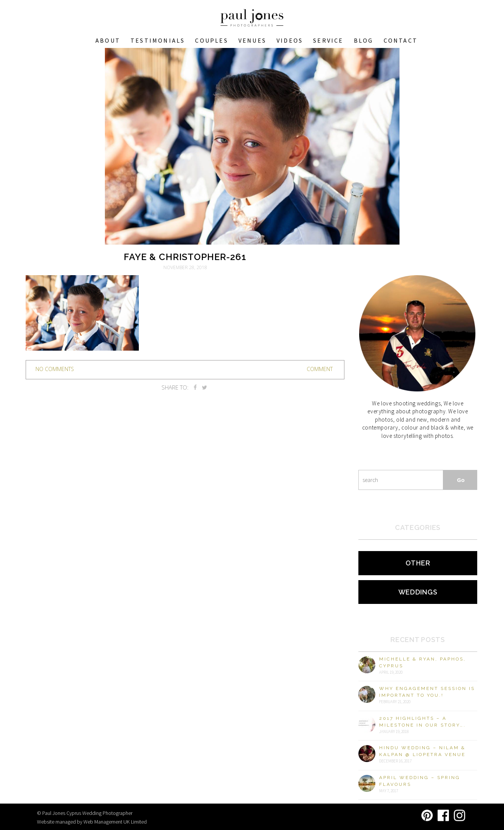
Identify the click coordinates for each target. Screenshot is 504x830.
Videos (290, 40)
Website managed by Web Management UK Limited (92, 822)
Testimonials (158, 40)
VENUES (252, 40)
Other (418, 563)
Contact (401, 40)
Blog (364, 40)
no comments (55, 369)
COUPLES (211, 40)
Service (328, 40)
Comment (320, 369)
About (108, 40)
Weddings (418, 592)
